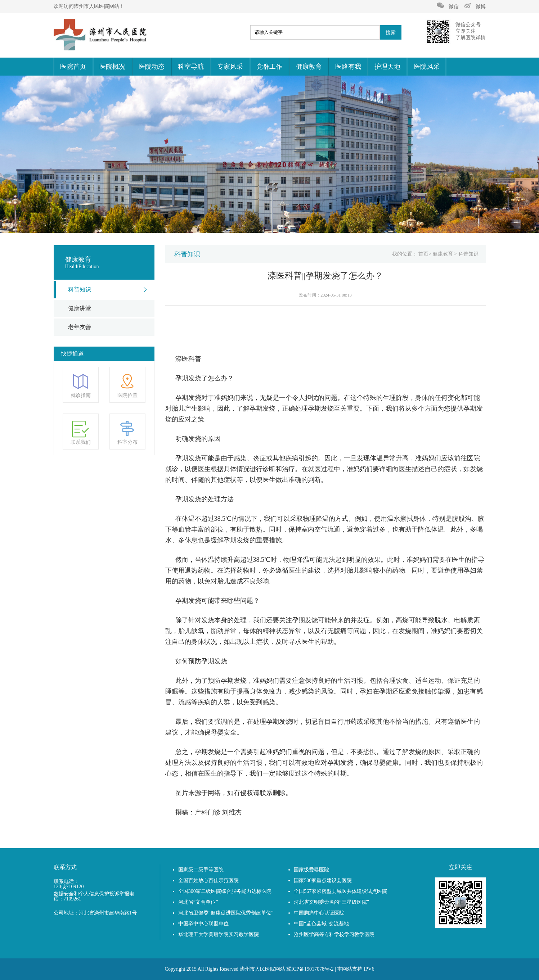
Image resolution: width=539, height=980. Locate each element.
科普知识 (80, 290)
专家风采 (230, 67)
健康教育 (309, 67)
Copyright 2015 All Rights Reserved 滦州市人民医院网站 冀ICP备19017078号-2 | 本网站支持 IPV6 (270, 969)
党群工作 (269, 67)
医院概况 (112, 67)
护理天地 (387, 67)
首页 (423, 254)
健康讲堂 (80, 308)
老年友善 (80, 327)
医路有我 (348, 67)
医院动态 (152, 67)
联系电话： (66, 882)
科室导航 (191, 67)
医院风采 (427, 67)
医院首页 (73, 67)
